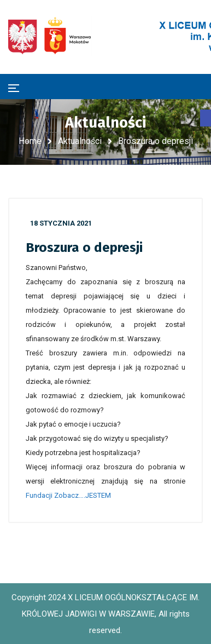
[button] (206, 118)
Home (30, 141)
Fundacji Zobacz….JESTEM (68, 495)
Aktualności (80, 141)
